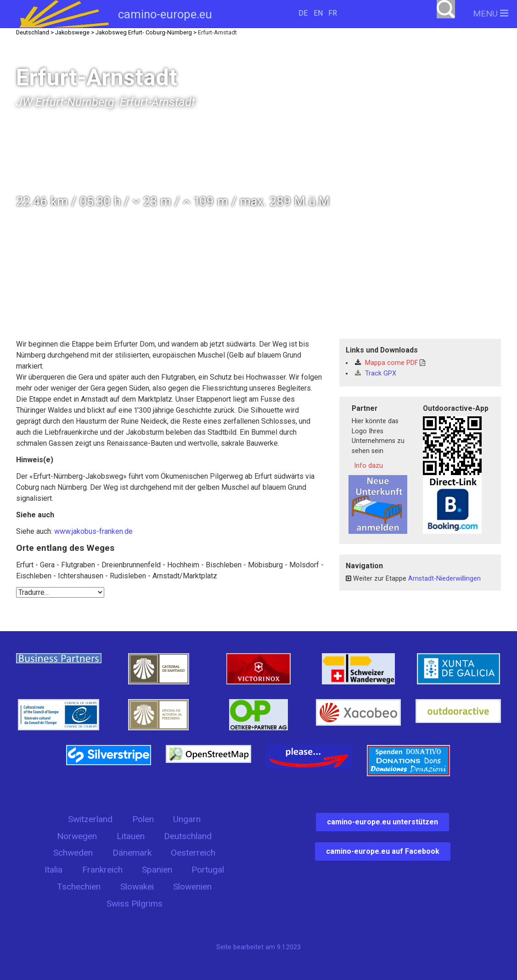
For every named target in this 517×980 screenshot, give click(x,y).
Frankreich (102, 870)
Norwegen (77, 836)
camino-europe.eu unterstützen (382, 822)
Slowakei (137, 887)
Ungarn (187, 819)
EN (318, 13)
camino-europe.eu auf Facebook (383, 851)
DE (303, 13)
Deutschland (188, 836)
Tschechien (79, 887)
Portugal (208, 870)
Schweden (73, 853)
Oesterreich (193, 853)
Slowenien (192, 887)
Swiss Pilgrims (135, 904)
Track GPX (376, 373)
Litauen (131, 836)
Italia (53, 870)
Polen (143, 819)
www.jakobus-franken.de (93, 531)
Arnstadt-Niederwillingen (444, 579)
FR (333, 13)
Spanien (157, 870)
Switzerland (90, 819)
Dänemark (132, 853)
